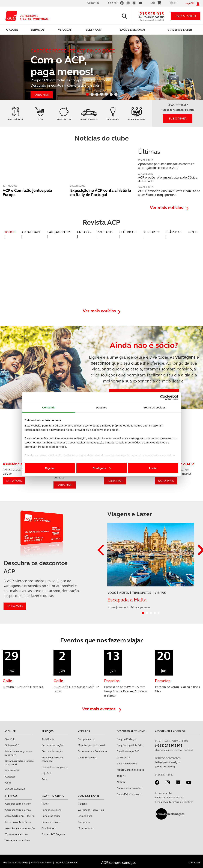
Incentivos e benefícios (18, 822)
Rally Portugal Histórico (130, 745)
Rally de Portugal (126, 739)
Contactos (93, 3)
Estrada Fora (85, 816)
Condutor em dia (87, 758)
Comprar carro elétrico (18, 804)
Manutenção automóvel (91, 745)
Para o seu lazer (51, 822)
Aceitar (153, 468)
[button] (101, 550)
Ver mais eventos (101, 709)
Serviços (48, 731)
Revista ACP (12, 770)
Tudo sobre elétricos (17, 834)
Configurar (102, 468)
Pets (44, 779)
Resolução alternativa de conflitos (174, 802)
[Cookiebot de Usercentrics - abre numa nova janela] (163, 397)
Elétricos (12, 796)
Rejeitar (50, 468)
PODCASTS (105, 232)
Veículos (84, 731)
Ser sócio (10, 739)
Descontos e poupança (54, 767)
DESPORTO (151, 232)
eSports (121, 776)
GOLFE (193, 232)
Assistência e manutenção (20, 828)
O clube (10, 731)
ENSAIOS (84, 232)
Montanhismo (86, 828)
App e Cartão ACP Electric (20, 816)
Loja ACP (47, 773)
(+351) (169, 745)
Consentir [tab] (49, 407)
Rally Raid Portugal (128, 764)
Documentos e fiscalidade (92, 751)
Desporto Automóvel (132, 731)
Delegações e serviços (167, 762)
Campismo (84, 822)
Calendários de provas (129, 794)
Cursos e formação (52, 751)
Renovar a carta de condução (52, 759)
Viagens (82, 804)
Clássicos (10, 777)
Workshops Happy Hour (91, 810)
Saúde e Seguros (53, 796)
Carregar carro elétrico (18, 810)
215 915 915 (152, 14)
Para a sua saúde (51, 816)
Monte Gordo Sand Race (130, 770)
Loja (156, 3)
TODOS (10, 232)
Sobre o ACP (12, 745)
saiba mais (15, 606)
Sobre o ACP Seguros (53, 834)
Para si (45, 804)
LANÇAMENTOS (59, 232)
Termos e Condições (66, 863)
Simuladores (49, 828)
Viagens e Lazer (88, 796)
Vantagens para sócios (18, 840)
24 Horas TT (124, 758)
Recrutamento (163, 793)
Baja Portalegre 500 (128, 751)
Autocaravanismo (15, 789)
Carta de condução (52, 745)
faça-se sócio (186, 16)
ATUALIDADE (31, 232)
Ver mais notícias (169, 207)
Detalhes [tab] (101, 407)
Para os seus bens (51, 810)
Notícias (121, 782)
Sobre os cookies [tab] (154, 407)
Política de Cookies (42, 863)
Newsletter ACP (178, 105)
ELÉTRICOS (128, 232)
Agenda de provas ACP (129, 788)
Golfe (8, 783)
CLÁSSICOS (174, 232)
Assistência (48, 739)
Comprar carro (86, 739)
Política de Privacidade (15, 863)
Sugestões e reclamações (169, 797)
